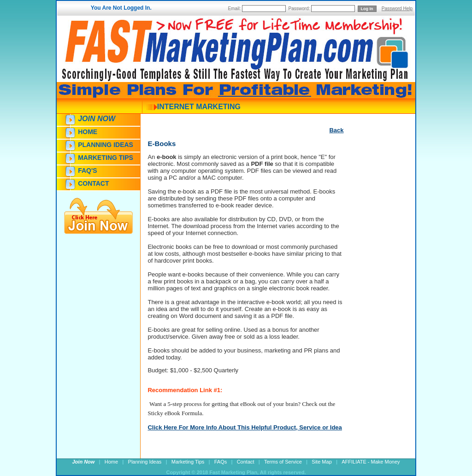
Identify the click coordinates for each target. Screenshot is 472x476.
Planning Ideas (106, 145)
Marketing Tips (106, 158)
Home (88, 132)
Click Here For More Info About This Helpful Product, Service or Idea (245, 427)
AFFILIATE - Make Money (371, 462)
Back (336, 130)
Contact (93, 183)
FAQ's (87, 170)
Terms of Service (283, 462)
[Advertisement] (371, 303)
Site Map (322, 462)
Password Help (397, 9)
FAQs (221, 462)
